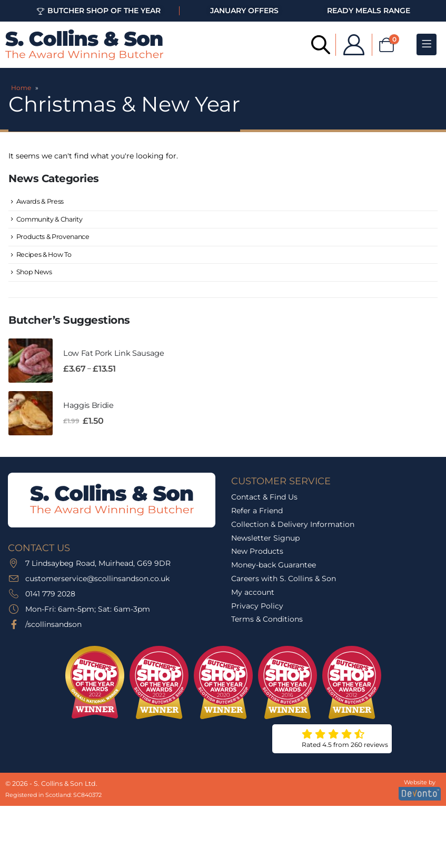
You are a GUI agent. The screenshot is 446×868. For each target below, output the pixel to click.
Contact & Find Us (264, 502)
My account (253, 597)
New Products (257, 556)
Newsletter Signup (265, 543)
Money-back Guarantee (274, 570)
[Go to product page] (31, 365)
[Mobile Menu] (427, 44)
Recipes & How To (44, 257)
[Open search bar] (313, 44)
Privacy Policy (257, 611)
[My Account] (346, 45)
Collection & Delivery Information (293, 529)
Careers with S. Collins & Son (284, 583)
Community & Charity (52, 220)
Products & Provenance (54, 238)
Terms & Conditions (267, 624)
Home (21, 88)
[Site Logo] (84, 45)
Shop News (35, 276)
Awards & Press (41, 202)
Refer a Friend (257, 515)
